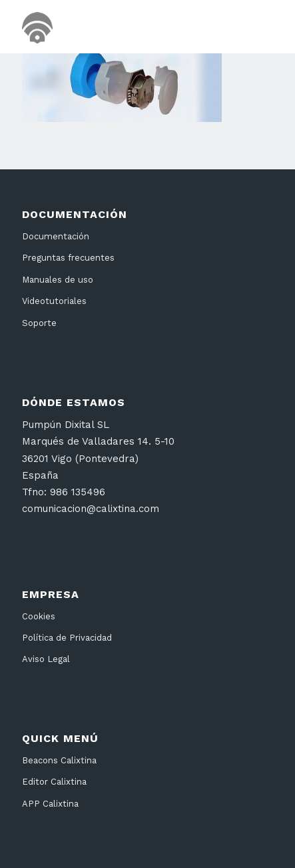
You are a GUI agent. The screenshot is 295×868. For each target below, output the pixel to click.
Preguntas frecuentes (68, 258)
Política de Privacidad (67, 638)
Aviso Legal (46, 659)
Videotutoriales (54, 301)
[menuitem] (255, 27)
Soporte (39, 323)
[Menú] (255, 27)
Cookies (39, 616)
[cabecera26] (122, 27)
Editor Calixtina (54, 782)
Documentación (56, 236)
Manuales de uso (58, 280)
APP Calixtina (50, 804)
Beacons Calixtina (59, 760)
